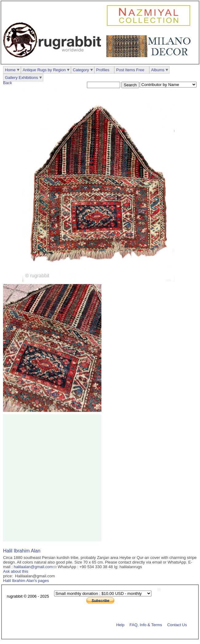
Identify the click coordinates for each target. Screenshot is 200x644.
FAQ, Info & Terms (146, 624)
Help (120, 624)
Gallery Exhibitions (22, 78)
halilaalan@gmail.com (33, 567)
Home (10, 70)
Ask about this (16, 571)
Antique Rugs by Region (44, 70)
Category (81, 70)
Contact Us (177, 624)
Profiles (103, 70)
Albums (158, 70)
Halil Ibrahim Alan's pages (26, 581)
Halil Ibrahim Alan (22, 551)
